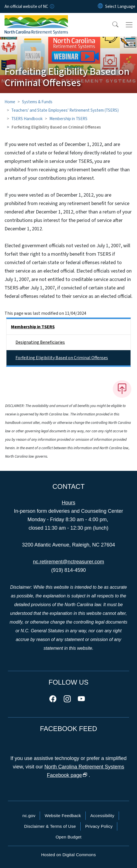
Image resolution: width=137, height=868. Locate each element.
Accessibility (102, 816)
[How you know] (52, 6)
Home (10, 102)
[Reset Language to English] (100, 6)
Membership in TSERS (68, 119)
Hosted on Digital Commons (68, 855)
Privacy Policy (99, 826)
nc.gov (29, 816)
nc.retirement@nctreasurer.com (68, 562)
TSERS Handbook (27, 119)
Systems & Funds (37, 102)
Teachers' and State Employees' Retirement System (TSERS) (65, 110)
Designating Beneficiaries (40, 342)
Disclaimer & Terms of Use (50, 826)
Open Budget (68, 837)
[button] (112, 25)
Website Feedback (63, 816)
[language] (120, 6)
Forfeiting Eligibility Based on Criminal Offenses (62, 358)
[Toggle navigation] (129, 25)
